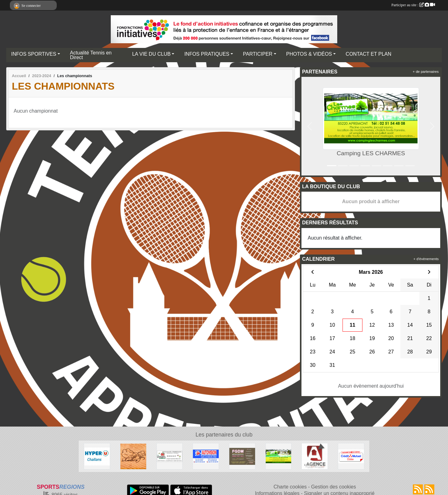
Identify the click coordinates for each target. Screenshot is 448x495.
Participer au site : (413, 5)
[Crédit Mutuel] (351, 456)
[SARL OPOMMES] (170, 456)
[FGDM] (242, 456)
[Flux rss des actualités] (418, 489)
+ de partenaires (426, 72)
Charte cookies (290, 487)
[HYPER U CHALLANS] (97, 456)
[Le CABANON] (133, 456)
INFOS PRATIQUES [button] (207, 54)
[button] (310, 126)
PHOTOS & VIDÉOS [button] (309, 54)
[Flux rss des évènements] (429, 489)
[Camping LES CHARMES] (279, 456)
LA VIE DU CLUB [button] (152, 54)
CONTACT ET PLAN (369, 54)
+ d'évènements (426, 259)
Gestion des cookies (334, 487)
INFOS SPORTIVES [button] (34, 54)
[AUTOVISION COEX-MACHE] (206, 456)
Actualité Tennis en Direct (91, 55)
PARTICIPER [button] (258, 54)
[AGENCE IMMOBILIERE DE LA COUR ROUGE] (315, 456)
